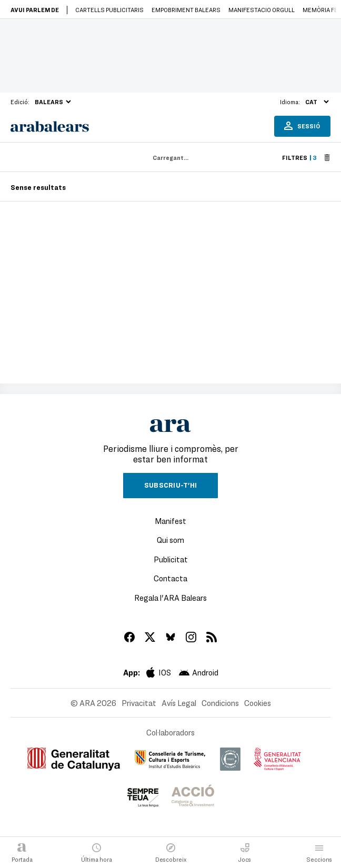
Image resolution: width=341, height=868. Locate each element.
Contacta (170, 578)
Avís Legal (179, 703)
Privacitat (139, 703)
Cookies (258, 703)
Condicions (220, 703)
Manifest (170, 521)
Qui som (170, 540)
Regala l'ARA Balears (170, 598)
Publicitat (171, 559)
